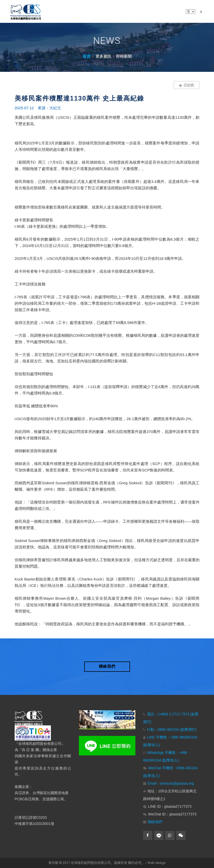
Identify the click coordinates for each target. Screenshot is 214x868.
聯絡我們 (155, 822)
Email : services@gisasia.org (171, 783)
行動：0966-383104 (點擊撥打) (172, 729)
